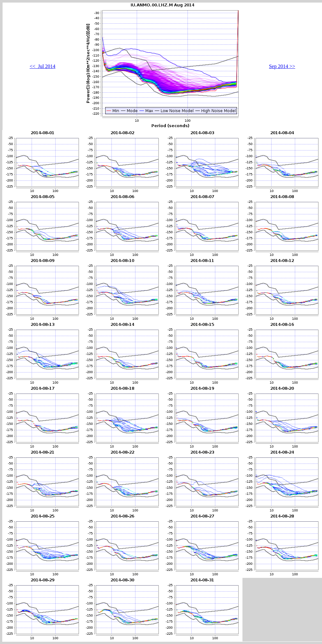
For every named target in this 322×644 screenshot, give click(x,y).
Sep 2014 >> (282, 66)
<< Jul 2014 (43, 66)
